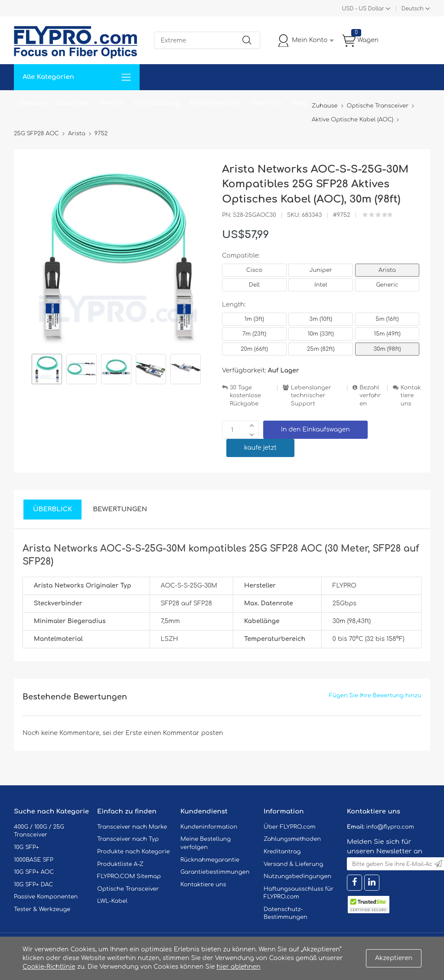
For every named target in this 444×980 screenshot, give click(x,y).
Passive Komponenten (46, 897)
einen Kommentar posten (184, 733)
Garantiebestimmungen (215, 872)
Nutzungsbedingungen (297, 876)
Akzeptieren (394, 958)
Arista (387, 270)
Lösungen (73, 103)
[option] (47, 370)
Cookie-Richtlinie (49, 967)
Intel (321, 285)
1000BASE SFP (34, 860)
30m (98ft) (387, 349)
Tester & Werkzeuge (42, 909)
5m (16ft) (387, 319)
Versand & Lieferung (293, 864)
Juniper (320, 270)
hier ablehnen (238, 967)
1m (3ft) (254, 319)
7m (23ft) (254, 334)
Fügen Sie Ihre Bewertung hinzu (375, 696)
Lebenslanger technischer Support (311, 396)
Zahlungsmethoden (292, 839)
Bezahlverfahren (370, 396)
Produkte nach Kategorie (133, 852)
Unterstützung (157, 103)
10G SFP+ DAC (33, 885)
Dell (254, 285)
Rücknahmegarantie (210, 860)
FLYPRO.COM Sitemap (129, 876)
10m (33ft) (321, 334)
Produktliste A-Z (120, 864)
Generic (387, 285)
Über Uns (267, 103)
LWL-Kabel (112, 901)
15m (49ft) (387, 334)
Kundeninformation (209, 827)
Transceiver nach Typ (128, 839)
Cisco (254, 270)
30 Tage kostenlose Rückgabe (245, 396)
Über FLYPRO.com (290, 827)
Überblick (52, 509)
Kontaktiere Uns (216, 103)
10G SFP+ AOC (34, 872)
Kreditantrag (282, 852)
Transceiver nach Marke (132, 827)
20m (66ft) (254, 349)
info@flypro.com (390, 827)
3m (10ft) (321, 319)
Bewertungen (120, 509)
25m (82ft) (321, 349)
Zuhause (33, 103)
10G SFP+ (26, 847)
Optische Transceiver (128, 889)
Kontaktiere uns (411, 396)
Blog (299, 103)
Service (111, 103)
